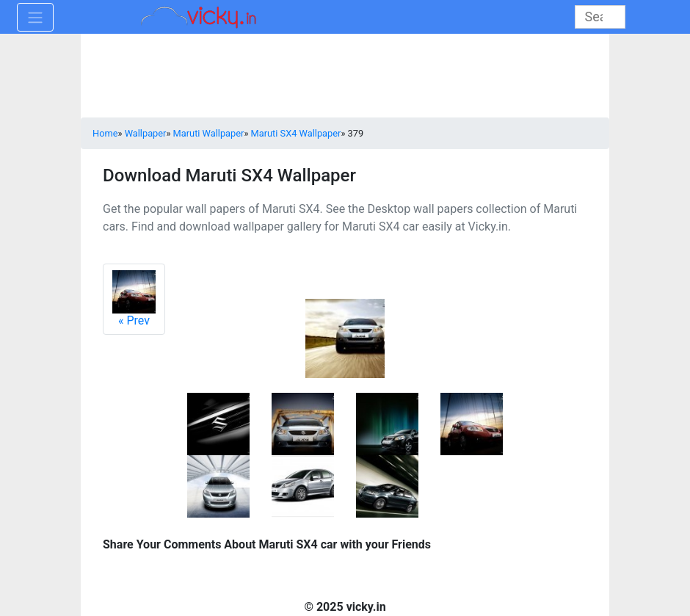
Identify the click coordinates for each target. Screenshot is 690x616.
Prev (134, 299)
